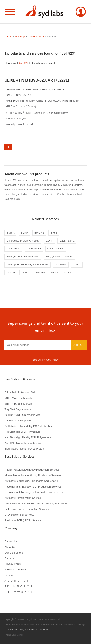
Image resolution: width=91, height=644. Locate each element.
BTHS (68, 272)
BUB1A (41, 272)
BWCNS (39, 233)
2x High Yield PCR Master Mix (22, 415)
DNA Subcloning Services (19, 515)
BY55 (54, 233)
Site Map (20, 37)
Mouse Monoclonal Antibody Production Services (33, 475)
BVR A (10, 233)
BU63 (55, 272)
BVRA (24, 233)
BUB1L (26, 272)
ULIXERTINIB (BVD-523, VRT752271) (37, 80)
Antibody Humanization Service (23, 498)
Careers (9, 558)
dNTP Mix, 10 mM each (18, 398)
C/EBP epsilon (56, 249)
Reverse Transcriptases (18, 421)
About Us (10, 547)
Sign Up (79, 345)
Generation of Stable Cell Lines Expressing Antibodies (36, 503)
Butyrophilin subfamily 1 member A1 (27, 264)
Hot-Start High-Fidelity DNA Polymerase (28, 437)
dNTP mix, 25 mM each (18, 404)
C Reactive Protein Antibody (23, 241)
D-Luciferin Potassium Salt (20, 392)
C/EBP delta (34, 249)
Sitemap (9, 575)
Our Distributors (14, 553)
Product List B (36, 37)
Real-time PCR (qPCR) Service (23, 520)
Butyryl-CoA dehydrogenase (23, 257)
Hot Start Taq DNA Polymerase (22, 432)
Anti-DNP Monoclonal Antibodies (23, 443)
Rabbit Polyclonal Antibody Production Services (32, 470)
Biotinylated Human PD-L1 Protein (24, 449)
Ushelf (20, 635)
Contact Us (11, 541)
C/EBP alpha (67, 241)
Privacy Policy (13, 564)
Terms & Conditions (16, 570)
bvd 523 (24, 63)
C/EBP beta (13, 249)
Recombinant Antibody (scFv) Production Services (34, 492)
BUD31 (11, 272)
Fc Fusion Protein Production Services (27, 509)
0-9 (33, 592)
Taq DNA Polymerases (18, 409)
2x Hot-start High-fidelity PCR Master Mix (28, 426)
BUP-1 (77, 264)
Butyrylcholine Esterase (59, 257)
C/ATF (49, 241)
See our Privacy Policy (46, 360)
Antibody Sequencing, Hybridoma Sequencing (31, 481)
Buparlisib (61, 264)
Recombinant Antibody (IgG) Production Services (33, 487)
